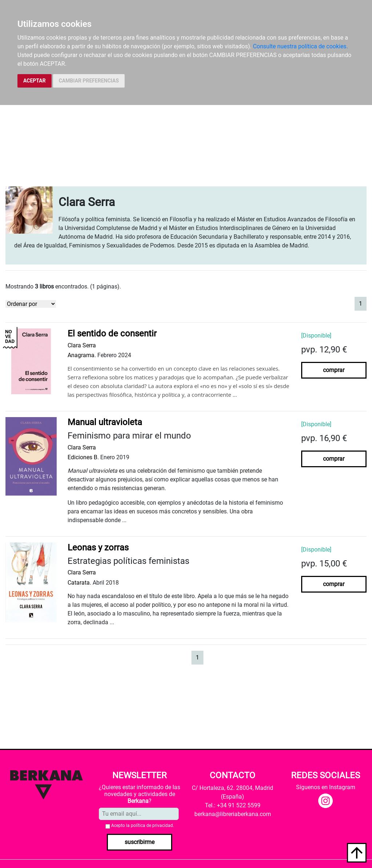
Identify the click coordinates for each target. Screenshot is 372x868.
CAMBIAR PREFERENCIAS (89, 81)
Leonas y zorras (98, 548)
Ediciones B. (83, 457)
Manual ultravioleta (105, 422)
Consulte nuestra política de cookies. (300, 46)
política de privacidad (152, 825)
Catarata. (79, 583)
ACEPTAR (35, 81)
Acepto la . (143, 825)
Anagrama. (82, 355)
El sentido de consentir (112, 334)
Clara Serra (82, 345)
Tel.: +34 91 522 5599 (233, 805)
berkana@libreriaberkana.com (233, 814)
